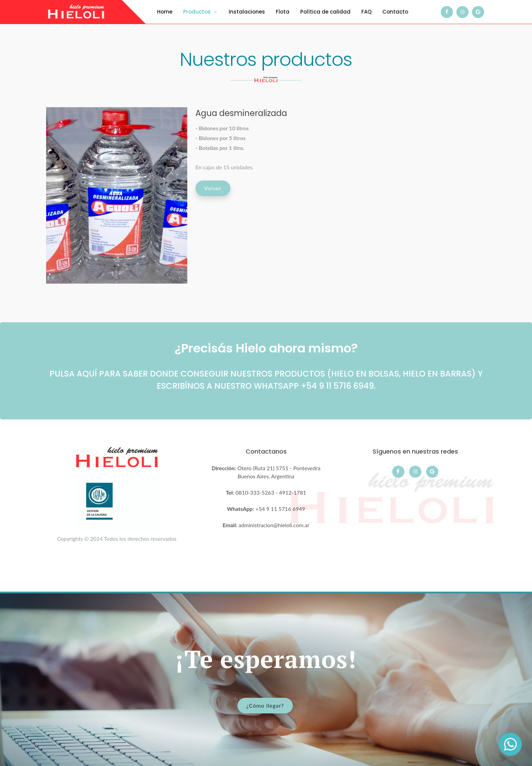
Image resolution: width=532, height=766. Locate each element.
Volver (213, 188)
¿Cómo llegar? (265, 705)
